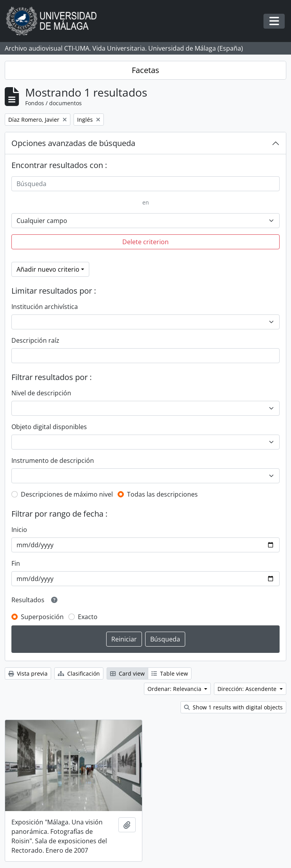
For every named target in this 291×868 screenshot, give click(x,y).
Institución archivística (45, 307)
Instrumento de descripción (53, 460)
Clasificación (79, 673)
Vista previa (28, 673)
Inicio (19, 530)
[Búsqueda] (145, 184)
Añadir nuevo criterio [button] (48, 269)
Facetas (145, 70)
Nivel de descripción (41, 393)
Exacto (88, 617)
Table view (170, 673)
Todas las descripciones (162, 494)
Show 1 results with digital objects (233, 707)
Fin (16, 563)
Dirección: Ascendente (248, 689)
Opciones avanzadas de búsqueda (73, 143)
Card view (127, 673)
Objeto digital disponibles (49, 427)
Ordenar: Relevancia (175, 689)
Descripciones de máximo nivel (67, 494)
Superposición (42, 617)
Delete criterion (145, 242)
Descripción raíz (35, 340)
